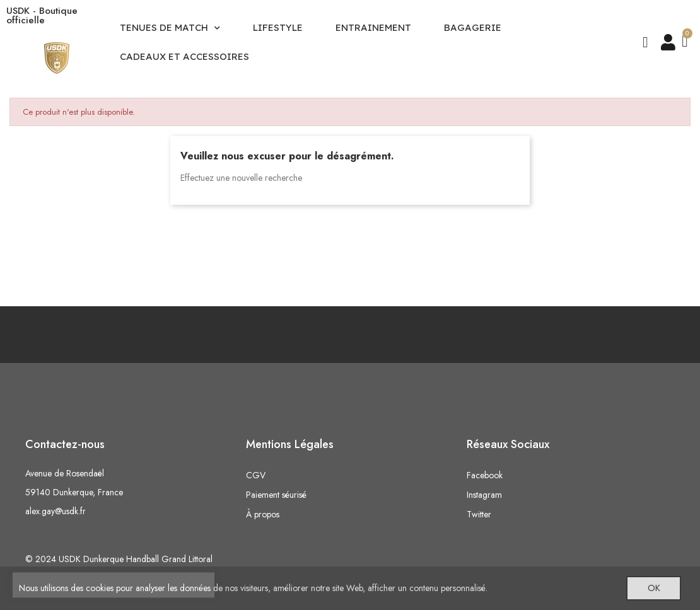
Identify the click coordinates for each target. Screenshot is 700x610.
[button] (645, 42)
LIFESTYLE (278, 27)
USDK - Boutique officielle (42, 15)
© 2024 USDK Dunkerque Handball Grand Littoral (119, 559)
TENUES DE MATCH (170, 28)
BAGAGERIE (473, 27)
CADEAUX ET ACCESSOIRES (184, 56)
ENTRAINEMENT (373, 27)
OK (648, 586)
